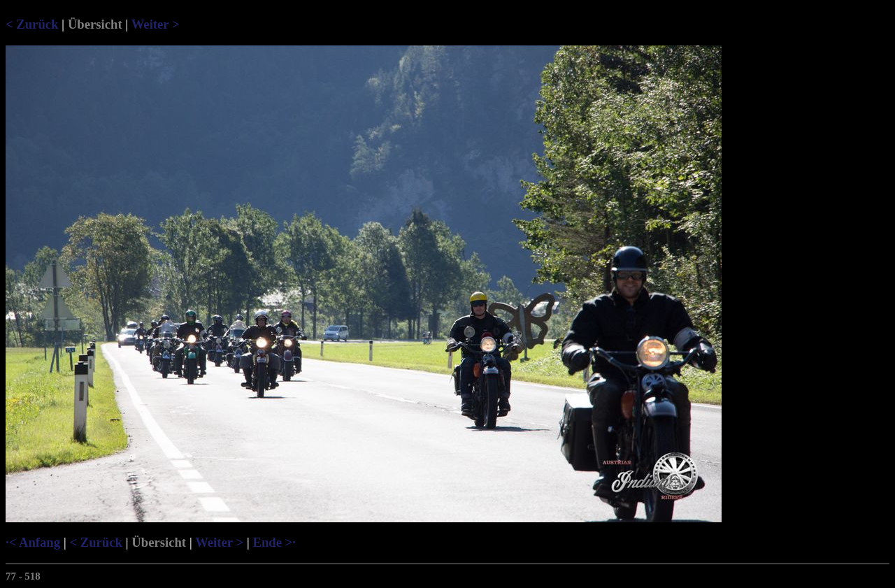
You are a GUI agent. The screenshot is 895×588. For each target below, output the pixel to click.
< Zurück (32, 24)
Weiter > (156, 24)
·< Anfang (33, 542)
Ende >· (274, 542)
